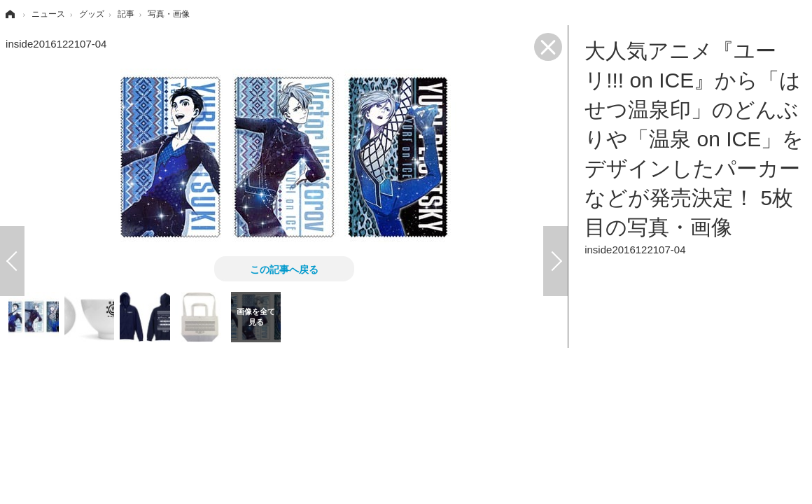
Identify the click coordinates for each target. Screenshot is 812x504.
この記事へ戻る (284, 269)
